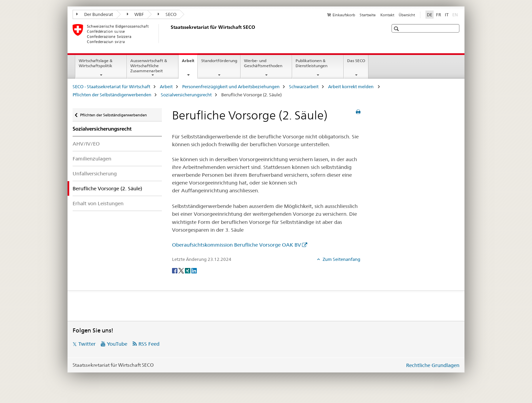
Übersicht (407, 15)
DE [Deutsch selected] (430, 15)
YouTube (117, 344)
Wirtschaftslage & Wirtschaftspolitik (96, 63)
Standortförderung (219, 61)
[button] (397, 29)
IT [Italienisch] (447, 15)
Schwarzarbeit (304, 87)
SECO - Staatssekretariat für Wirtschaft (111, 87)
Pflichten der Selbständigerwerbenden (112, 95)
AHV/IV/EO (86, 144)
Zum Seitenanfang (341, 259)
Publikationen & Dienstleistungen (311, 63)
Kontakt (387, 15)
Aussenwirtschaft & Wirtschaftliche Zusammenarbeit (149, 66)
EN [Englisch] (456, 14)
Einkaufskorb (344, 15)
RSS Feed (149, 344)
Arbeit (190, 63)
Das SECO (356, 61)
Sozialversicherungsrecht (186, 95)
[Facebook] (175, 270)
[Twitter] (182, 270)
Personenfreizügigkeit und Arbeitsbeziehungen (231, 87)
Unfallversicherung (95, 174)
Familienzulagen (92, 159)
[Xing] (188, 270)
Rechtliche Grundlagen (433, 365)
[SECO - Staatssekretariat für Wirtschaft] (169, 34)
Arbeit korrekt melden (351, 87)
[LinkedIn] (194, 270)
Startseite (368, 15)
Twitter (87, 344)
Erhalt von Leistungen (98, 203)
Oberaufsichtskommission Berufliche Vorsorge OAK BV (236, 245)
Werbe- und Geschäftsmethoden (263, 63)
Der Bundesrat (95, 14)
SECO (167, 14)
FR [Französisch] (439, 15)
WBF (136, 14)
